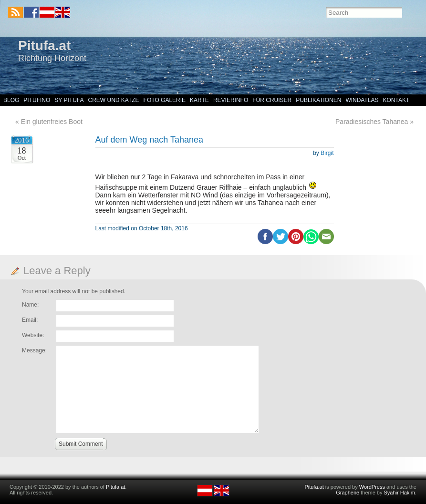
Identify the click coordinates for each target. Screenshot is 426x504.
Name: (30, 305)
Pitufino (37, 100)
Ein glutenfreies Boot (52, 122)
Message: (34, 350)
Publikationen (318, 100)
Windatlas (362, 100)
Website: (33, 335)
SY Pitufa (69, 100)
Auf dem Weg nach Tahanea (150, 140)
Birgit (327, 153)
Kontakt (396, 100)
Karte (199, 100)
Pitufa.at (44, 46)
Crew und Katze (114, 100)
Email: (30, 320)
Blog (11, 100)
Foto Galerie (165, 100)
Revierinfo (231, 100)
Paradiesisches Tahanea (372, 122)
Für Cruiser (272, 100)
